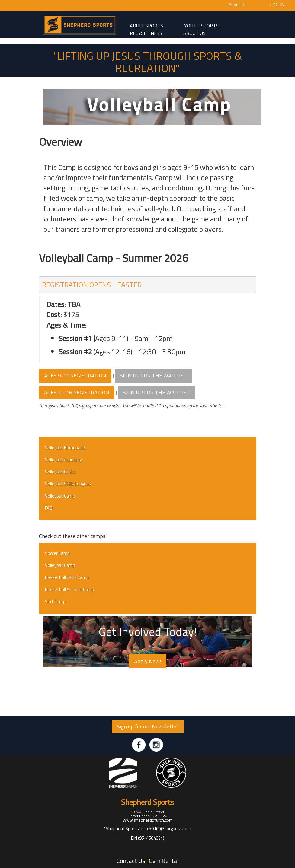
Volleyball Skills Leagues (68, 484)
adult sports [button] (146, 25)
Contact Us (131, 861)
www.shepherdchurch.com (148, 820)
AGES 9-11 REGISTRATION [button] (75, 375)
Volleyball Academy (63, 460)
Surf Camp (55, 601)
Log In (277, 4)
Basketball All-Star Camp (70, 589)
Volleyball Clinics (60, 472)
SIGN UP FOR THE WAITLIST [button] (153, 375)
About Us (238, 5)
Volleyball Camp (60, 496)
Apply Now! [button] (148, 661)
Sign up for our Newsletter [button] (148, 726)
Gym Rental (164, 861)
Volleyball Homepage (65, 448)
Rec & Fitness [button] (146, 33)
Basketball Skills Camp (67, 577)
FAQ (49, 508)
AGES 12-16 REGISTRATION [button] (77, 392)
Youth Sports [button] (201, 25)
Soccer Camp (57, 553)
